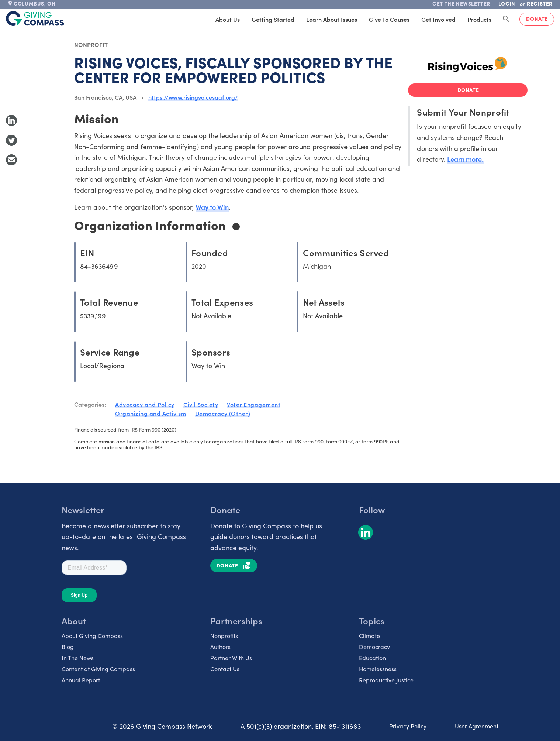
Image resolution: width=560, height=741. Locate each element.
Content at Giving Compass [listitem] (98, 669)
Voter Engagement (254, 404)
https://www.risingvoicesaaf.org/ (193, 97)
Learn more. (465, 159)
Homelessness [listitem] (378, 669)
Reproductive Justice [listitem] (386, 680)
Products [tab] (479, 19)
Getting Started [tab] (273, 19)
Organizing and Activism (151, 413)
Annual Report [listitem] (81, 680)
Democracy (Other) (223, 413)
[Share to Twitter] (11, 140)
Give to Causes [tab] (389, 19)
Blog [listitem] (68, 646)
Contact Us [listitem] (225, 669)
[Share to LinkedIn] (11, 120)
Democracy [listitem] (374, 646)
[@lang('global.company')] (35, 18)
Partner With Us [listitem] (231, 658)
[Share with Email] (11, 160)
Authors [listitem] (220, 646)
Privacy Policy (408, 726)
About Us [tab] (228, 19)
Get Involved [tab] (438, 19)
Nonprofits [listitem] (224, 635)
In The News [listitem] (78, 658)
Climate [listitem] (369, 635)
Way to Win (212, 207)
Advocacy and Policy (145, 404)
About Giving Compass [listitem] (92, 635)
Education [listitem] (372, 658)
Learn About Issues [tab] (332, 19)
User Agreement (477, 726)
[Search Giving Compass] (506, 19)
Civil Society (201, 404)
